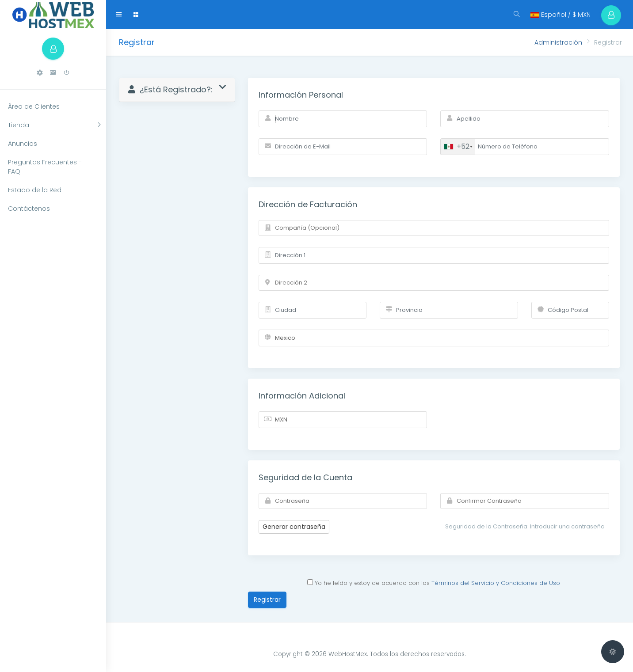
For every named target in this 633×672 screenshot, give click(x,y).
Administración (558, 42)
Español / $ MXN (561, 15)
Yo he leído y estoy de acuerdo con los (434, 583)
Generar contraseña (294, 527)
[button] (40, 73)
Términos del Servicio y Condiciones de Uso (496, 583)
